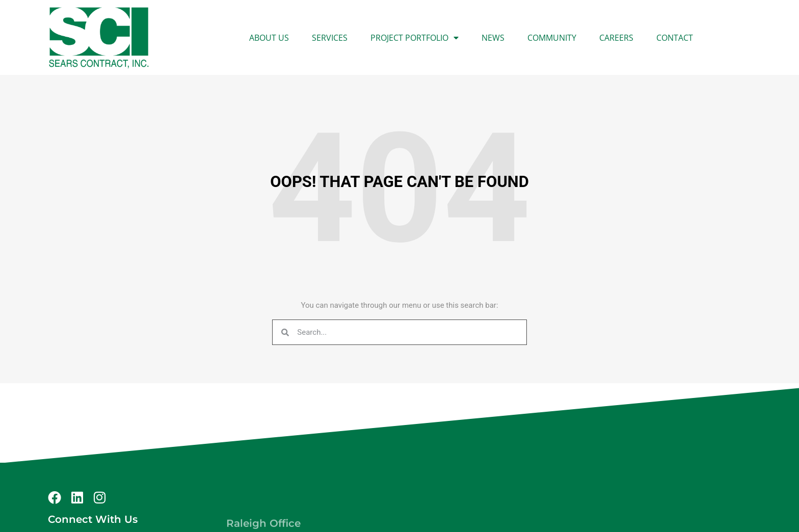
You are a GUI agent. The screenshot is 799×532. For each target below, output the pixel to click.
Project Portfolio (415, 38)
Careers (616, 38)
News (493, 38)
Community (552, 38)
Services (330, 38)
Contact (675, 38)
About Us (269, 38)
